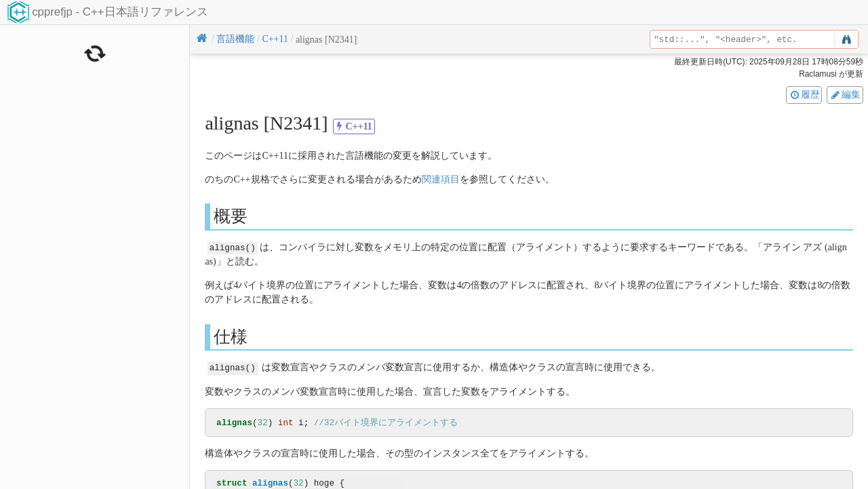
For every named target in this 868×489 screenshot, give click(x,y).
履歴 (804, 94)
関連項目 (441, 179)
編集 (845, 94)
